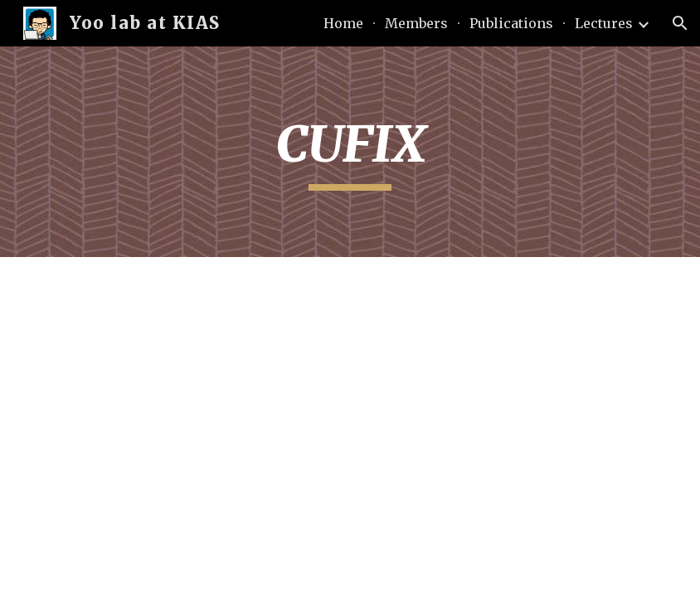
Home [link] (343, 23)
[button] (680, 23)
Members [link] (416, 23)
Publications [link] (511, 23)
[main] (350, 152)
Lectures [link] (604, 23)
